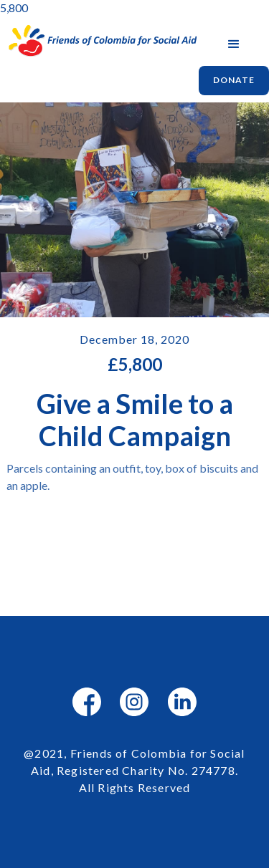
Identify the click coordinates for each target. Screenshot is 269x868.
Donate (234, 80)
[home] (99, 41)
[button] (234, 44)
